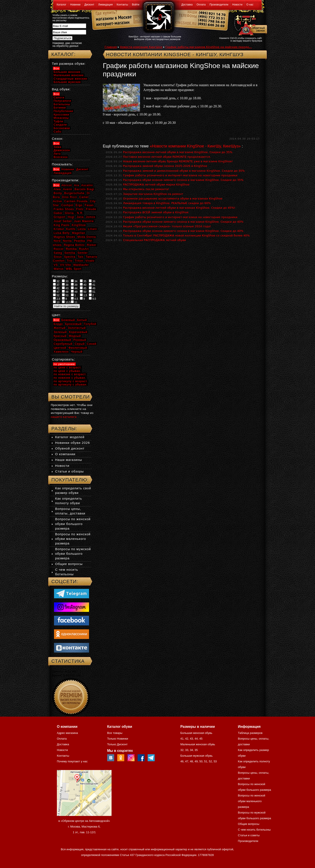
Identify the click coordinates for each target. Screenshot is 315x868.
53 (65, 295)
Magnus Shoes (64, 237)
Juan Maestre (84, 221)
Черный (77, 352)
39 (74, 285)
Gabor (58, 213)
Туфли (58, 121)
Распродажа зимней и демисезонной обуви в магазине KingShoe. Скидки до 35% (184, 171)
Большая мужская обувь (196, 756)
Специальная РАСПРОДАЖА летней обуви (154, 240)
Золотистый (77, 328)
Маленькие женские (69, 75)
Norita (67, 241)
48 (65, 292)
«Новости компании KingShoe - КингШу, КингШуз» (195, 146)
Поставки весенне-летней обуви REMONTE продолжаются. (167, 157)
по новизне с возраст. (70, 374)
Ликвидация (106, 5)
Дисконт (89, 5)
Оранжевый (62, 340)
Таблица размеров (250, 733)
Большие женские (67, 72)
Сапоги (59, 97)
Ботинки (60, 108)
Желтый (60, 328)
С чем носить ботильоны (254, 830)
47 (56, 292)
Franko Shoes (64, 209)
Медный (75, 336)
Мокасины (61, 118)
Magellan (79, 233)
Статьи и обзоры (69, 471)
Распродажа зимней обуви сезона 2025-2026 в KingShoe (165, 166)
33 (65, 281)
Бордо (58, 324)
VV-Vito (65, 265)
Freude (91, 209)
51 (92, 292)
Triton (79, 261)
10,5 (66, 302)
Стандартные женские (70, 79)
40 (83, 285)
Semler (83, 253)
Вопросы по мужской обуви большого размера (73, 554)
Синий (92, 344)
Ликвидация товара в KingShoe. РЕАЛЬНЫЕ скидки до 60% (167, 203)
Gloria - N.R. (74, 213)
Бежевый (68, 320)
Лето (57, 154)
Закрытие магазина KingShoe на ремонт (153, 194)
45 (83, 288)
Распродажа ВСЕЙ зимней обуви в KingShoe (156, 212)
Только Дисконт (117, 744)
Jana (80, 217)
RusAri (84, 249)
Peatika (79, 241)
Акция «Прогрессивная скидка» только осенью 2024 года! (167, 226)
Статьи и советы (249, 835)
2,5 (57, 299)
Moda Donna (87, 237)
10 (56, 302)
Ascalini (87, 185)
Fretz (80, 209)
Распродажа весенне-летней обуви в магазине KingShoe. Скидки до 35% (178, 152)
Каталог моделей (70, 437)
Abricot (67, 185)
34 (74, 281)
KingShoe (79, 225)
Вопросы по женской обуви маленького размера (73, 539)
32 (56, 281)
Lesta (82, 229)
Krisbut (59, 229)
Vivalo (90, 261)
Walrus (59, 269)
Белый (82, 320)
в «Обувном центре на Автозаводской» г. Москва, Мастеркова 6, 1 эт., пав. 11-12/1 (84, 827)
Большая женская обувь (196, 733)
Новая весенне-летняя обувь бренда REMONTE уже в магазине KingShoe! (178, 161)
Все (56, 68)
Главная (111, 47)
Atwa (57, 189)
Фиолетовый (78, 348)
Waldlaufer (81, 265)
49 (74, 292)
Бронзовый (73, 324)
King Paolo (62, 225)
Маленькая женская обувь (198, 744)
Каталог (61, 5)
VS (56, 265)
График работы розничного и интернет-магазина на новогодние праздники (180, 175)
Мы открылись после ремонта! (146, 189)
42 (56, 288)
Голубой (90, 324)
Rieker (92, 245)
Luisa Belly (62, 233)
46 (92, 288)
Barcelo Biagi (84, 189)
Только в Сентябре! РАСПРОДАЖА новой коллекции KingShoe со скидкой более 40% (186, 235)
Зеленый (60, 332)
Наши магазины (69, 460)
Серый (80, 344)
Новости (237, 5)
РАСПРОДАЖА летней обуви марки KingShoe (156, 185)
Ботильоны (62, 104)
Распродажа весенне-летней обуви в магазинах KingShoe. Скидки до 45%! (179, 208)
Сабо (57, 132)
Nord (57, 241)
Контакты (122, 5)
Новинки (75, 5)
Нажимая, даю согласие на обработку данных (67, 45)
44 (74, 288)
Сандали (60, 125)
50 (83, 292)
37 (56, 285)
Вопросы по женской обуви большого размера (73, 524)
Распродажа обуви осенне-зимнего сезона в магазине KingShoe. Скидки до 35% (183, 180)
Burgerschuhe (74, 193)
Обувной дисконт (70, 448)
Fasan (89, 205)
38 (65, 285)
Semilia (70, 253)
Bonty (58, 193)
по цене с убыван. (67, 371)
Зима (57, 147)
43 (65, 288)
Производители (219, 5)
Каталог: (64, 54)
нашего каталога (64, 417)
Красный (60, 336)
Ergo (79, 205)
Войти (136, 5)
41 (92, 285)
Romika (71, 249)
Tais (81, 257)
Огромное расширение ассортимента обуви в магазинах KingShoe (173, 199)
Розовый (80, 340)
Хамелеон (61, 352)
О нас (250, 5)
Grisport (59, 217)
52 (56, 295)
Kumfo (71, 229)
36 (92, 281)
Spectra (70, 257)
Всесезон (61, 157)
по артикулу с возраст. (71, 381)
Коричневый (78, 332)
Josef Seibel (63, 221)
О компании (65, 454)
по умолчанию (64, 364)
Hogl (71, 217)
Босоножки (62, 128)
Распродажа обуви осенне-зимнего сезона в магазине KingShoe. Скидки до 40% (183, 222)
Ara (76, 185)
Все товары (115, 733)
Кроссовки (61, 115)
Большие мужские (67, 82)
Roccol (59, 249)
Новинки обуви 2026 (73, 443)
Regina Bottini (74, 245)
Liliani (92, 229)
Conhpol (67, 205)
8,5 (74, 299)
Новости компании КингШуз (141, 47)
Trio (70, 261)
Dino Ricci (70, 197)
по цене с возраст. (67, 367)
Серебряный (63, 344)
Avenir (68, 189)
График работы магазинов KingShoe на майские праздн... (209, 47)
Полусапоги (62, 101)
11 (74, 302)
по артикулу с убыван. (70, 384)
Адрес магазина (67, 733)
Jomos (91, 217)
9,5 (92, 299)
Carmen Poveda (76, 201)
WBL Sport (74, 269)
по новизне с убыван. (70, 378)
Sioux (58, 257)
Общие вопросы (69, 564)
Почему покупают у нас (72, 761)
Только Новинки (118, 739)
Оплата (201, 5)
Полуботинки (63, 111)
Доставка (187, 5)
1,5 (83, 295)
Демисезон (62, 150)
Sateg (58, 253)
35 (83, 281)
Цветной (60, 348)
